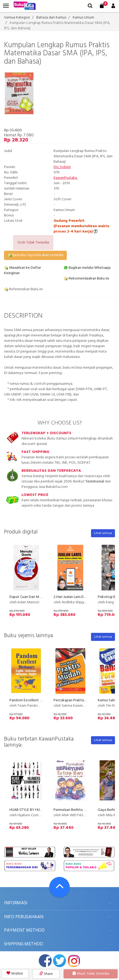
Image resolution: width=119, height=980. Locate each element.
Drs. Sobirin (62, 167)
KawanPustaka (66, 178)
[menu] (6, 6)
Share (46, 974)
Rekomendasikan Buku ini (86, 279)
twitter (59, 961)
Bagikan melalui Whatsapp (87, 268)
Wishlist (15, 974)
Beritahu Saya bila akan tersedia (35, 255)
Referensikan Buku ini (23, 289)
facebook (45, 961)
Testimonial (95, 482)
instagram (74, 961)
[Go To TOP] (59, 887)
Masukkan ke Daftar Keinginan (22, 271)
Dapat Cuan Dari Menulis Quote (34, 597)
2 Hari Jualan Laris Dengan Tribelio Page (85, 597)
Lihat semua (103, 533)
